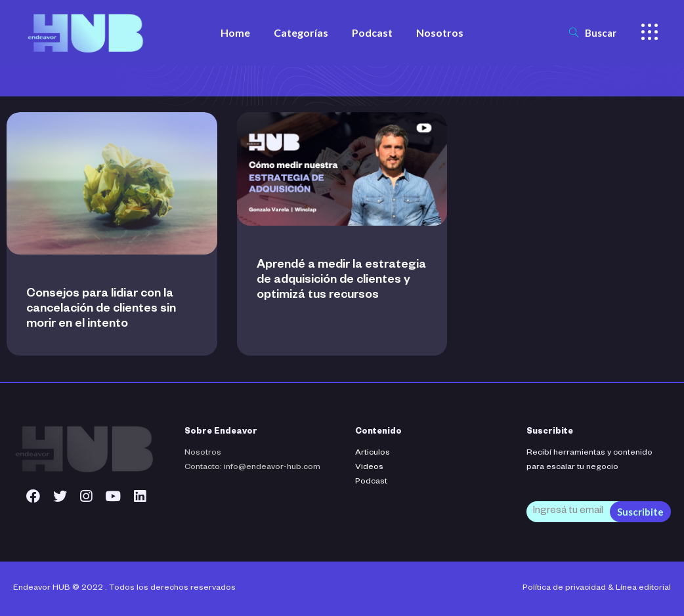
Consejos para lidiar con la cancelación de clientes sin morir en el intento (101, 310)
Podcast (371, 482)
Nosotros (203, 453)
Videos (369, 468)
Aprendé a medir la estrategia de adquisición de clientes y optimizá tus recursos (341, 281)
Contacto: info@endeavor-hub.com (252, 468)
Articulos (373, 453)
